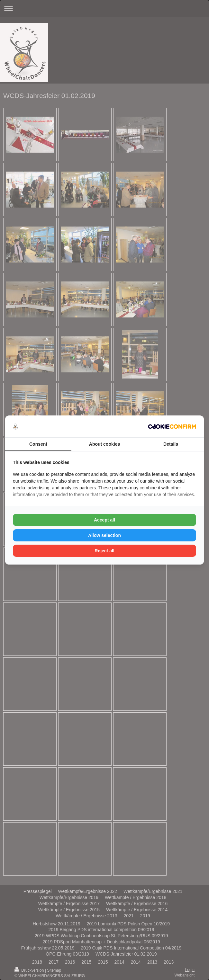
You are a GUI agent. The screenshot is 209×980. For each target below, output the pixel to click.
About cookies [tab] (104, 444)
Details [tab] (171, 444)
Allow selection (104, 535)
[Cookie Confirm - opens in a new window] (172, 427)
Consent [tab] (38, 444)
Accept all (104, 520)
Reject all (104, 551)
